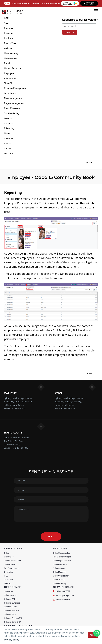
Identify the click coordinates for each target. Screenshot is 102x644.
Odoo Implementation (62, 561)
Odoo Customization (62, 553)
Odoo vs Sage (10, 614)
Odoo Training (59, 580)
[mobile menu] (96, 11)
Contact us (9, 572)
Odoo (6, 553)
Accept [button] (93, 635)
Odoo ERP (9, 591)
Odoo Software (10, 595)
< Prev (89, 163)
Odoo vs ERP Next (12, 607)
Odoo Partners (10, 564)
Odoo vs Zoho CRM (13, 622)
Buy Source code (11, 568)
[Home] (13, 14)
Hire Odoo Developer (62, 557)
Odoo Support (59, 568)
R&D (6, 576)
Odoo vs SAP (10, 599)
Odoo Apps (9, 557)
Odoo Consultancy (61, 576)
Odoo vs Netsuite (11, 611)
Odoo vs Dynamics (12, 603)
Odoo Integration (60, 564)
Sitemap (8, 583)
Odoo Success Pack (13, 561)
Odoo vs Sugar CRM (13, 618)
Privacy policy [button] (12, 640)
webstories (9, 580)
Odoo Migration (60, 572)
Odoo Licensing (60, 583)
